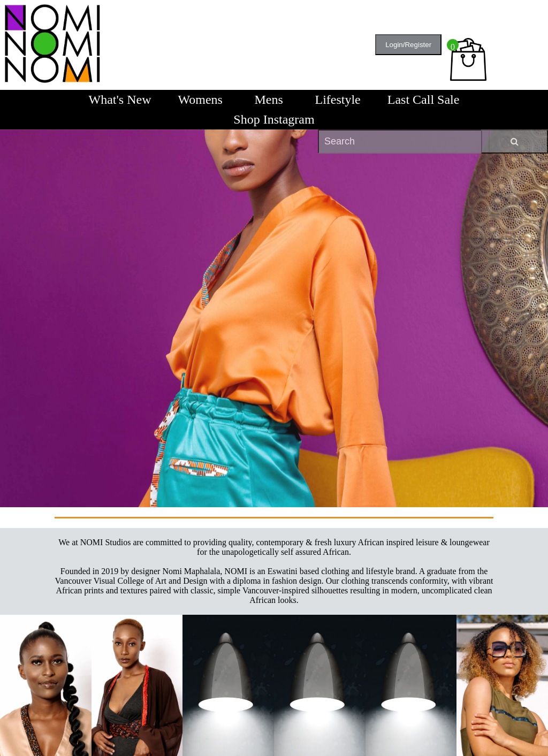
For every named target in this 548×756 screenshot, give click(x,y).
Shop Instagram (274, 119)
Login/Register (408, 45)
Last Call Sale (424, 100)
